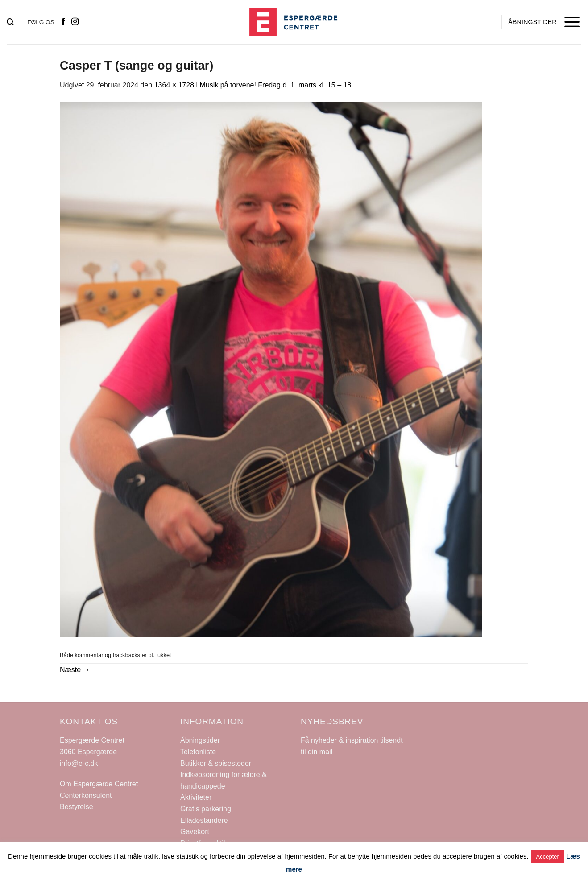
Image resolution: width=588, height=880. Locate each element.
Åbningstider (200, 740)
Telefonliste (198, 752)
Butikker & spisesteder (216, 763)
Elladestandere (204, 820)
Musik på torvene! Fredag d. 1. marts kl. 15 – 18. (277, 85)
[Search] (10, 22)
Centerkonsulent (86, 795)
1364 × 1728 (174, 85)
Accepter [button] (548, 857)
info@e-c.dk (79, 763)
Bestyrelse (77, 807)
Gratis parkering (206, 809)
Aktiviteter (196, 797)
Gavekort (195, 832)
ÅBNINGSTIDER (532, 22)
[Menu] (572, 22)
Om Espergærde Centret (99, 784)
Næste (75, 670)
